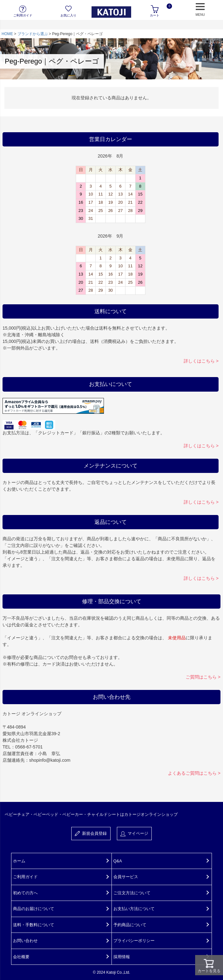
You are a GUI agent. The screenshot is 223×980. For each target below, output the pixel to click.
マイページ (134, 834)
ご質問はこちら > (203, 677)
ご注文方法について (132, 893)
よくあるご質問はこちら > (194, 773)
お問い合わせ (25, 941)
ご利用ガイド (25, 877)
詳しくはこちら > (201, 361)
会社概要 (21, 957)
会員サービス (126, 877)
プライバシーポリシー (134, 941)
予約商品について (130, 925)
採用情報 (122, 957)
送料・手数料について (34, 925)
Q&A (118, 861)
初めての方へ (25, 893)
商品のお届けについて (34, 909)
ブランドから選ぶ (33, 34)
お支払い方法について (134, 909)
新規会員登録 (91, 834)
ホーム (19, 861)
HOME (7, 34)
